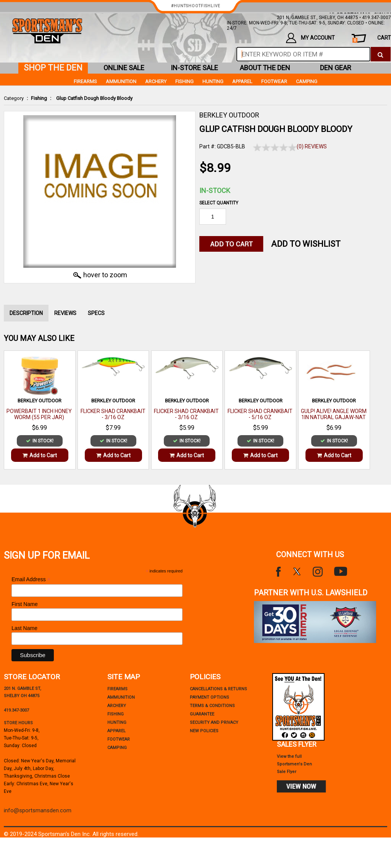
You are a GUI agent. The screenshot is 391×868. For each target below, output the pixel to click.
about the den (265, 68)
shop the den (53, 68)
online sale (124, 68)
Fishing (39, 98)
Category (14, 98)
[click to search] (380, 54)
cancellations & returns (218, 689)
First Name (24, 604)
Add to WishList (306, 244)
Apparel (242, 81)
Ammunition (121, 81)
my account (310, 38)
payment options (209, 697)
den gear (336, 68)
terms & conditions (212, 706)
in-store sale (194, 68)
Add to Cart (40, 455)
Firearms (85, 81)
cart (372, 39)
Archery (156, 81)
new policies (204, 731)
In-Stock (215, 190)
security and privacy (214, 723)
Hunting (213, 81)
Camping (307, 81)
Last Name (24, 628)
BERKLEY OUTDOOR (229, 115)
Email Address (31, 579)
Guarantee (202, 714)
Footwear (274, 81)
